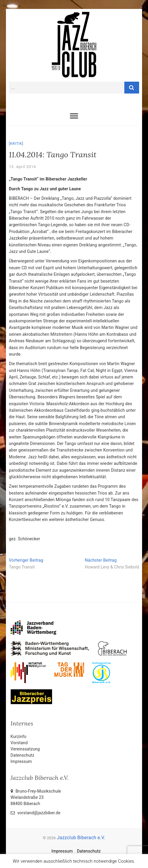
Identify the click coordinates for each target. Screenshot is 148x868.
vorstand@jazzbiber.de (36, 813)
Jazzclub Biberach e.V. (81, 838)
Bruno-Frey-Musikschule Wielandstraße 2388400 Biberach (36, 797)
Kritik (16, 144)
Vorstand (19, 743)
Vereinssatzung (25, 749)
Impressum (21, 761)
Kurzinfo (19, 736)
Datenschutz (22, 755)
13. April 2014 (22, 167)
